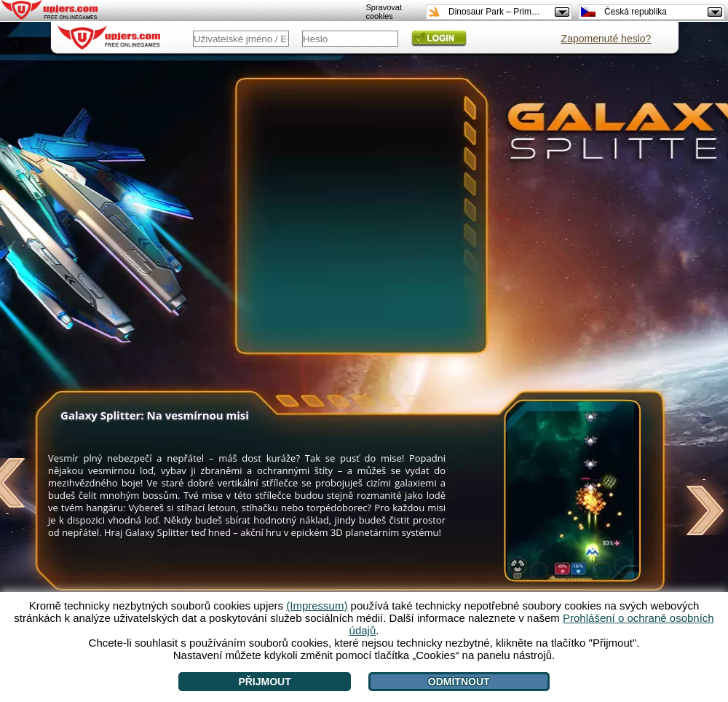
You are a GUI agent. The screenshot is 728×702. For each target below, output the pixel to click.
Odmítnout (459, 682)
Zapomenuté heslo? (606, 39)
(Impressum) (317, 606)
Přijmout (264, 682)
